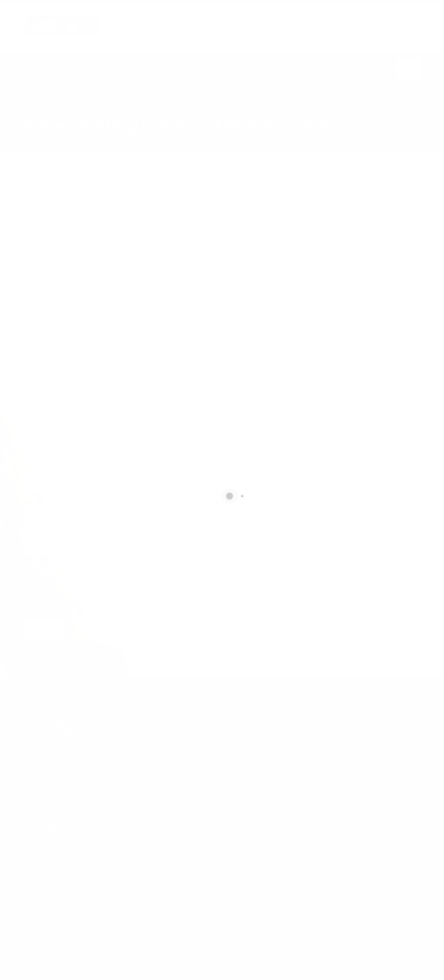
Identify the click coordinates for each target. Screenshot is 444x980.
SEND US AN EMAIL (289, 19)
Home (32, 109)
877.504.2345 (396, 29)
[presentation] (110, 587)
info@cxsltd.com (295, 29)
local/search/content (92, 109)
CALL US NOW (393, 19)
